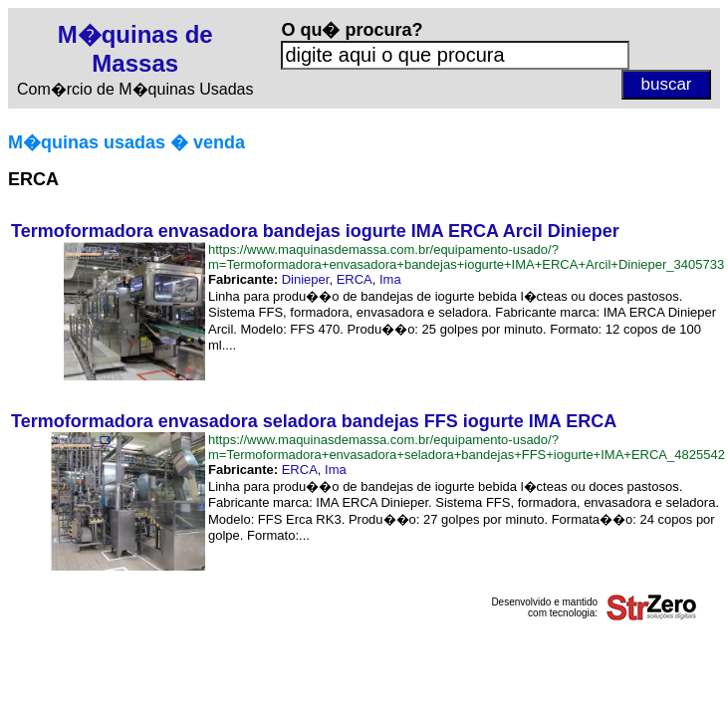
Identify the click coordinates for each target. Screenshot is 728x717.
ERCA (355, 279)
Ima (390, 279)
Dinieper (306, 279)
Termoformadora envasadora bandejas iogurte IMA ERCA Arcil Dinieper (315, 231)
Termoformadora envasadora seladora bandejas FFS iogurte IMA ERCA (314, 421)
